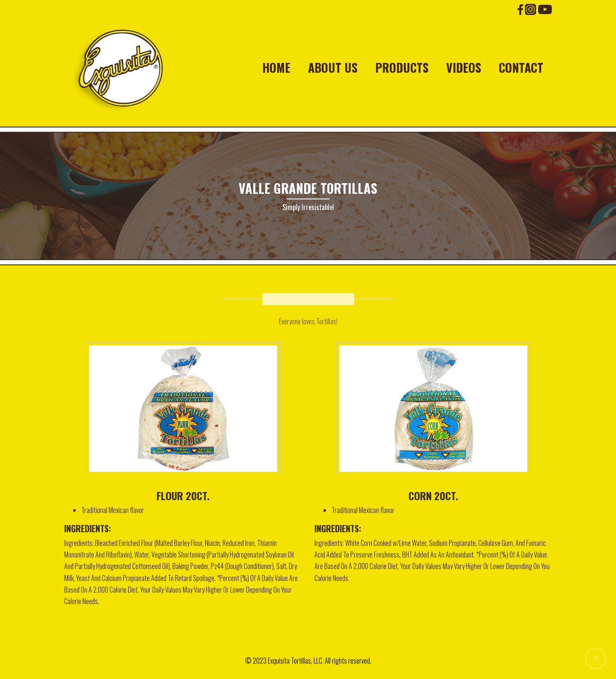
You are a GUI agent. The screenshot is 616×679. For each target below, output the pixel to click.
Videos (464, 68)
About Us (333, 68)
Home (276, 68)
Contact (521, 68)
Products (402, 68)
